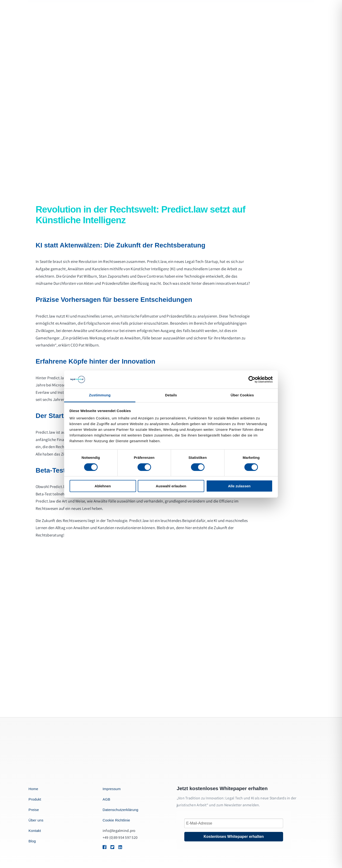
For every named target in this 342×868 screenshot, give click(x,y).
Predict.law (157, 261)
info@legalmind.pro (119, 831)
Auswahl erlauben (171, 486)
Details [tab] (171, 395)
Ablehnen (103, 486)
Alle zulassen (239, 486)
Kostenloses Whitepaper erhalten (234, 837)
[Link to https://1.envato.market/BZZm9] (104, 847)
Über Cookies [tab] (242, 395)
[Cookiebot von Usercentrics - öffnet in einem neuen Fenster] (252, 379)
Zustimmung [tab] (100, 395)
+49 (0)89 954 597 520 (120, 837)
